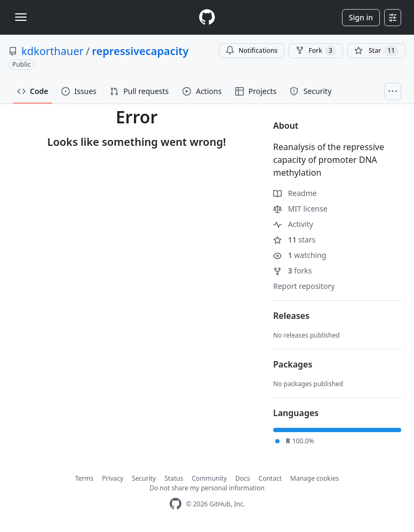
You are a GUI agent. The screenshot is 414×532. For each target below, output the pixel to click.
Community (209, 478)
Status (174, 478)
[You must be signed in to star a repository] (376, 51)
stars (294, 240)
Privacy (113, 478)
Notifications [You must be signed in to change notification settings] (252, 50)
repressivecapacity (140, 51)
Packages (293, 364)
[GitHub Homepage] (176, 504)
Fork (316, 51)
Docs (243, 478)
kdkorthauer (53, 51)
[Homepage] (207, 17)
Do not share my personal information (207, 488)
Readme (295, 193)
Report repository (304, 286)
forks (293, 271)
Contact (270, 478)
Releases (291, 316)
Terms (85, 478)
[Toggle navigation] (21, 17)
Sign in (361, 17)
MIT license (300, 209)
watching (300, 255)
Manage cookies (315, 478)
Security (144, 478)
